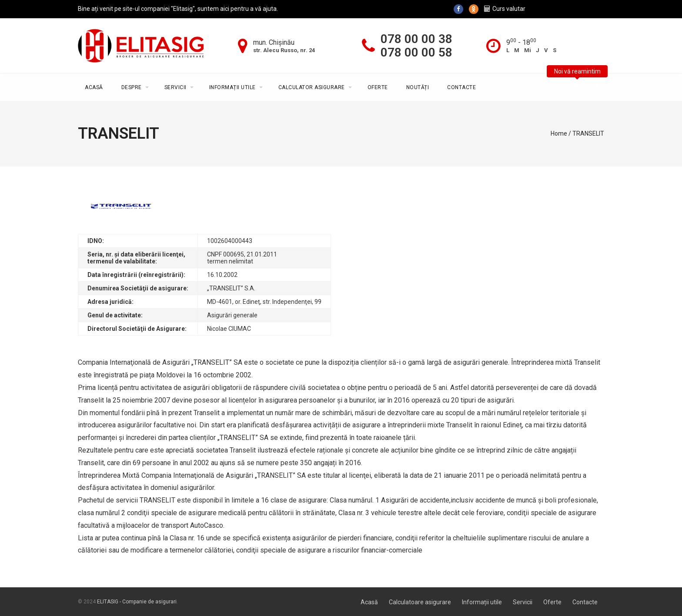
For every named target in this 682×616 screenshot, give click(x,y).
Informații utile (232, 87)
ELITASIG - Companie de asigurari (137, 602)
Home (559, 133)
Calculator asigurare (312, 87)
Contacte (461, 87)
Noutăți (418, 87)
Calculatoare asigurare (420, 602)
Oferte (378, 87)
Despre (132, 87)
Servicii (176, 87)
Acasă (94, 87)
